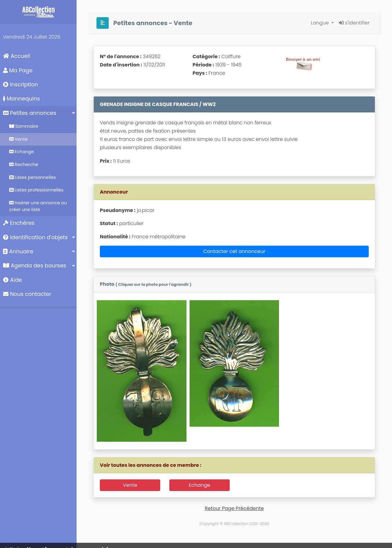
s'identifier (354, 23)
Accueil (17, 56)
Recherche (24, 164)
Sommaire (24, 126)
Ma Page (18, 70)
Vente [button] (130, 485)
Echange (22, 152)
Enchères (19, 223)
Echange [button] (200, 485)
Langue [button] (320, 23)
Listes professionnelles (36, 190)
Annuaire (18, 251)
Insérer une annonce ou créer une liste (38, 206)
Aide (13, 280)
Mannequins (21, 99)
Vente (18, 139)
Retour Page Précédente (234, 508)
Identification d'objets (35, 237)
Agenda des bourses (35, 266)
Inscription (21, 85)
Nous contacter (27, 294)
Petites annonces (30, 113)
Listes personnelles (32, 177)
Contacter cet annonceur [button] (234, 251)
